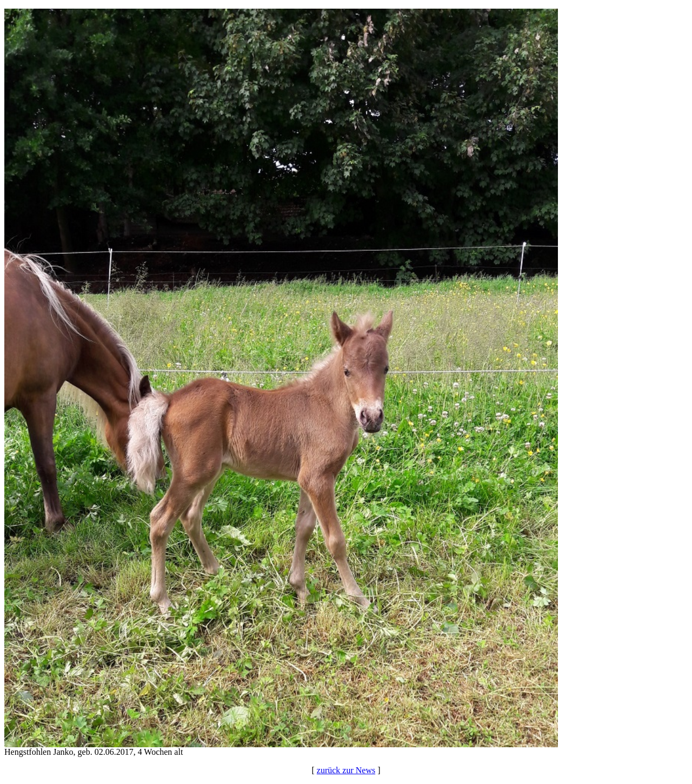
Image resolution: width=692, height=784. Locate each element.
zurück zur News (346, 770)
